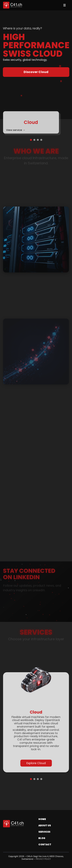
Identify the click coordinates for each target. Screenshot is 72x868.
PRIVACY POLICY (43, 859)
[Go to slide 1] (31, 140)
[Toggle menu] (65, 5)
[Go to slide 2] (34, 140)
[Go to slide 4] (41, 140)
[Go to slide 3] (38, 140)
